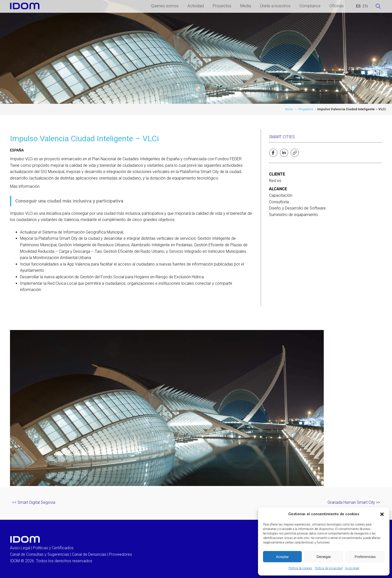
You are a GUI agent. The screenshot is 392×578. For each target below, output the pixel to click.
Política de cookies (300, 568)
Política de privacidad (329, 568)
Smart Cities (282, 137)
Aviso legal (352, 568)
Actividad (196, 6)
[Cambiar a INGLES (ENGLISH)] (365, 6)
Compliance (310, 6)
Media (246, 6)
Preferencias (365, 557)
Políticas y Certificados (53, 548)
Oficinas (337, 6)
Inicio (289, 109)
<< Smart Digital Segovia (34, 502)
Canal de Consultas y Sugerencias (40, 554)
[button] (382, 514)
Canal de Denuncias (89, 554)
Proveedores (120, 554)
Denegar (324, 557)
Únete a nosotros (275, 6)
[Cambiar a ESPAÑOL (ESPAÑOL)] (358, 6)
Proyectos (222, 6)
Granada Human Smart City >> (354, 502)
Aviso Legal (20, 548)
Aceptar (282, 557)
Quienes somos (165, 6)
